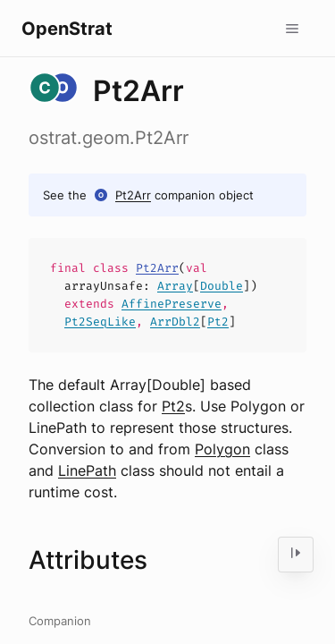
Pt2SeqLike (100, 322)
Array (175, 286)
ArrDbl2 (175, 322)
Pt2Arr (133, 195)
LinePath (87, 470)
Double (222, 286)
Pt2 (218, 322)
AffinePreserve (172, 304)
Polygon (222, 449)
